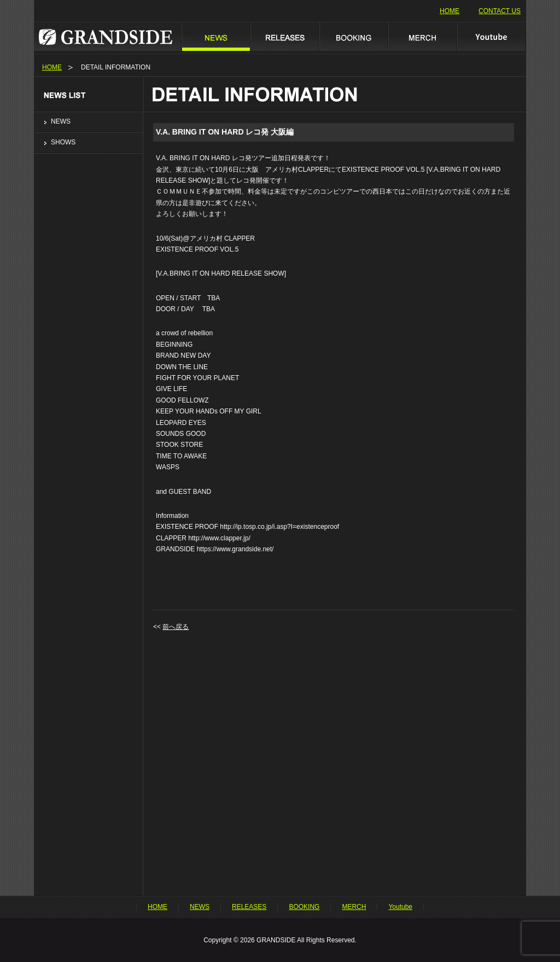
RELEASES (284, 36)
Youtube (491, 36)
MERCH (422, 36)
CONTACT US (500, 11)
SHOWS (63, 142)
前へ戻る (176, 627)
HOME (450, 11)
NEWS (215, 36)
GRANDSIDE (107, 36)
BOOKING (353, 36)
